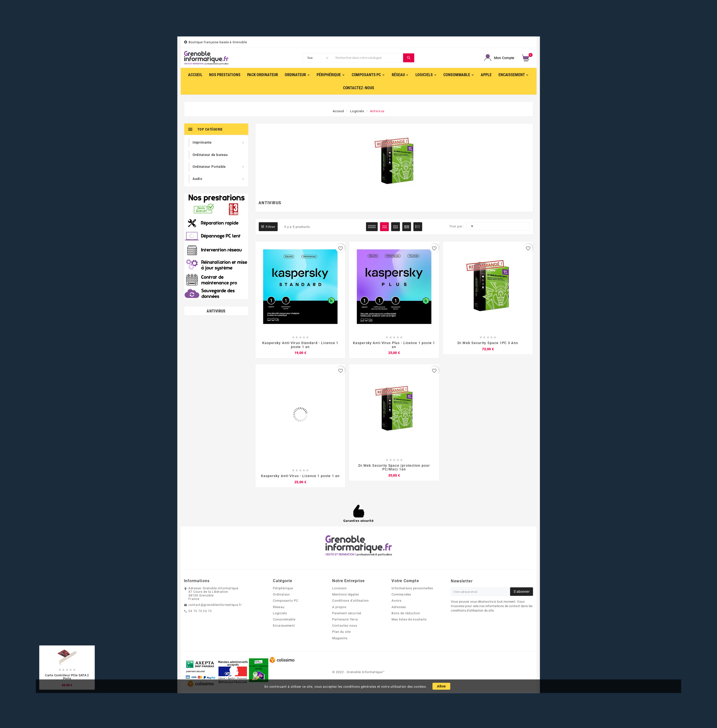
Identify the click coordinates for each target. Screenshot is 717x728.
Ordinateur (281, 594)
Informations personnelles (412, 588)
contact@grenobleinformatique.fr (215, 605)
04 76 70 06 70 (200, 611)
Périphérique (283, 588)
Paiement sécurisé (347, 613)
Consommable (284, 619)
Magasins (340, 638)
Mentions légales (346, 594)
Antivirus (216, 311)
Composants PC (286, 601)
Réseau (279, 607)
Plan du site (342, 632)
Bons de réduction (406, 613)
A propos (339, 607)
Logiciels (280, 613)
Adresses (399, 607)
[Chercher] (368, 58)
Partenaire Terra (345, 619)
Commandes (401, 594)
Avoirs (397, 601)
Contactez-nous (345, 625)
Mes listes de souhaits (409, 619)
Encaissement (284, 625)
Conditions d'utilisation (351, 601)
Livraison (339, 588)
